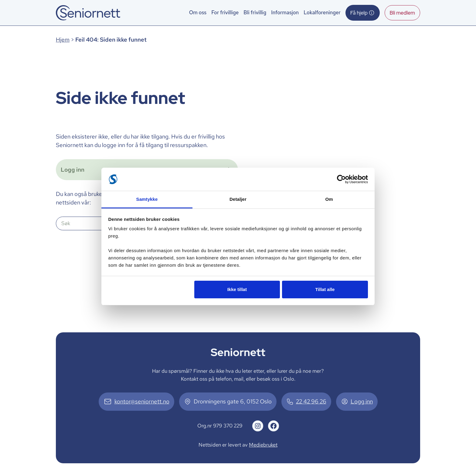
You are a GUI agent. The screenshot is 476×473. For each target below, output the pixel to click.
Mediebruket (263, 445)
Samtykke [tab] (147, 199)
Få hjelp (363, 13)
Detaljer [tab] (238, 199)
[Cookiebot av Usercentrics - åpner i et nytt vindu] (341, 179)
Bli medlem (402, 13)
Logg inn (362, 401)
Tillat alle (325, 289)
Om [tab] (329, 199)
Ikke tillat (237, 289)
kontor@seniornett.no (142, 401)
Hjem (63, 40)
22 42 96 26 (311, 401)
